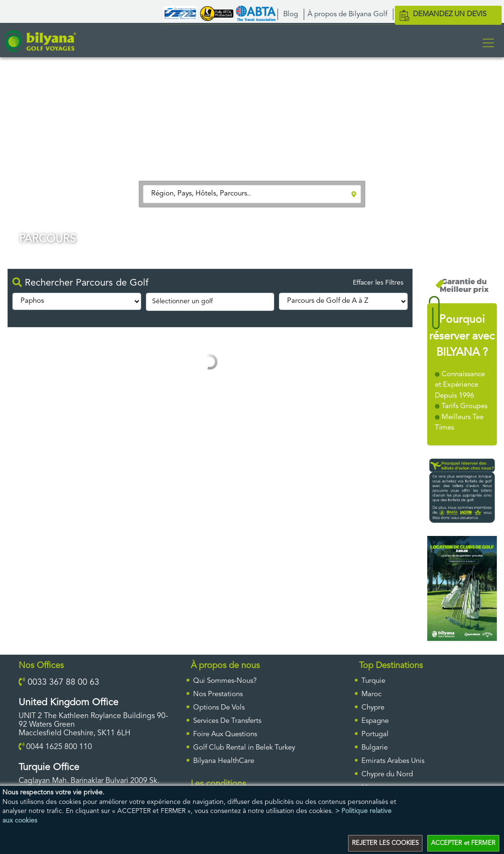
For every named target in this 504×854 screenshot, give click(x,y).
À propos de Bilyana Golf (347, 15)
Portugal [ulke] (375, 735)
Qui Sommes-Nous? (225, 681)
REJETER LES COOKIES (385, 843)
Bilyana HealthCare (224, 761)
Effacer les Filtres (378, 283)
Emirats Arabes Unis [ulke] (393, 761)
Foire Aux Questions (225, 735)
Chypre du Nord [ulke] (387, 775)
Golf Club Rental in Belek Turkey (244, 748)
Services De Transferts (227, 721)
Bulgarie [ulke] (375, 748)
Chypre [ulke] (373, 708)
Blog (291, 15)
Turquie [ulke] (373, 681)
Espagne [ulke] (375, 721)
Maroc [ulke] (371, 695)
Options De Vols (219, 708)
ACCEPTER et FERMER (463, 843)
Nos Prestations (218, 695)
